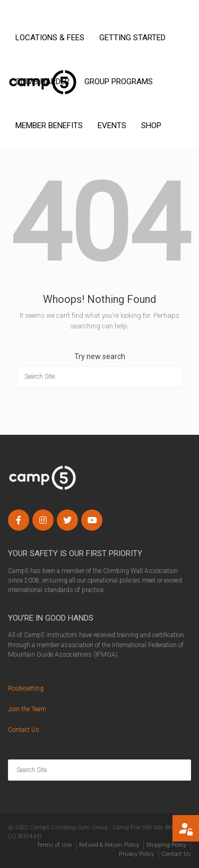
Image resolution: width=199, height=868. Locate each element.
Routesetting (26, 688)
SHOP (151, 126)
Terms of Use (54, 845)
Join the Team (27, 709)
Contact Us (24, 730)
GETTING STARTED (132, 38)
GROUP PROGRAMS (119, 82)
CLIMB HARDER (42, 82)
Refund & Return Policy (109, 845)
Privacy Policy (136, 854)
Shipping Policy (166, 845)
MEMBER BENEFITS (49, 126)
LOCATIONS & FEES (50, 38)
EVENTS (112, 126)
